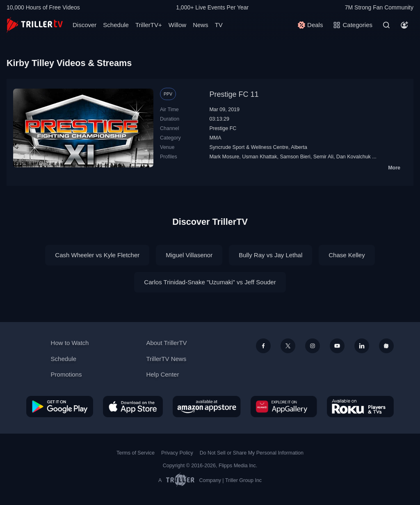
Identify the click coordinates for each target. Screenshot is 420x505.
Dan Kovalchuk (354, 157)
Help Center (162, 374)
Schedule (116, 25)
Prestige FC (223, 128)
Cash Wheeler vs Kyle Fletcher (97, 255)
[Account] (404, 25)
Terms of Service (136, 453)
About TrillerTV (166, 343)
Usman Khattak (259, 157)
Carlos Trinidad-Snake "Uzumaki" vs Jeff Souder (210, 282)
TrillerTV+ (149, 25)
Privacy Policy (177, 453)
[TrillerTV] (35, 25)
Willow (177, 25)
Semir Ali (323, 157)
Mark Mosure (224, 157)
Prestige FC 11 (234, 94)
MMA (215, 138)
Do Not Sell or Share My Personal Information (252, 453)
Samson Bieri (295, 157)
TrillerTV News (166, 359)
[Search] (386, 25)
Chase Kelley (347, 255)
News (201, 25)
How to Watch (70, 343)
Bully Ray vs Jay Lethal (270, 255)
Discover (84, 25)
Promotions (66, 374)
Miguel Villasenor (189, 255)
